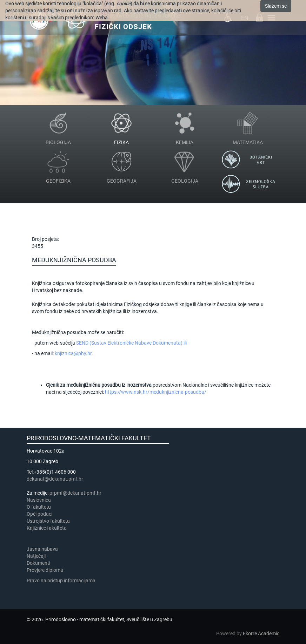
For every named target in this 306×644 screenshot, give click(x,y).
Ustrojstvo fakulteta (48, 521)
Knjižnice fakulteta (47, 528)
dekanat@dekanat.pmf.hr (55, 479)
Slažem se (276, 6)
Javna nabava (42, 549)
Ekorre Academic (261, 633)
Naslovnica (39, 500)
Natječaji (36, 556)
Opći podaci (39, 514)
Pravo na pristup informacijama (62, 581)
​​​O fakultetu (39, 507)
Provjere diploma (45, 570)
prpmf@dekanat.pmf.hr (75, 493)
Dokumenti (38, 563)
